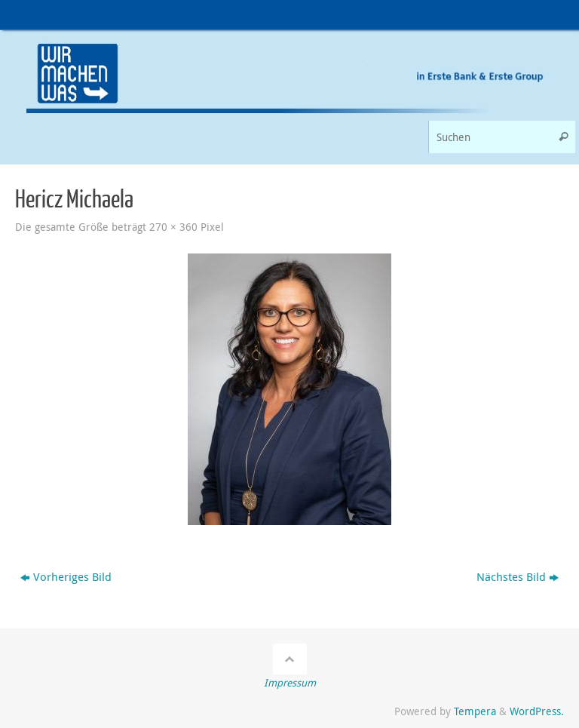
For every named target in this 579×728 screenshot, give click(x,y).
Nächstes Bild (518, 576)
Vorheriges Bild (66, 576)
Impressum (290, 683)
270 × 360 (173, 227)
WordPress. (537, 711)
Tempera (475, 711)
